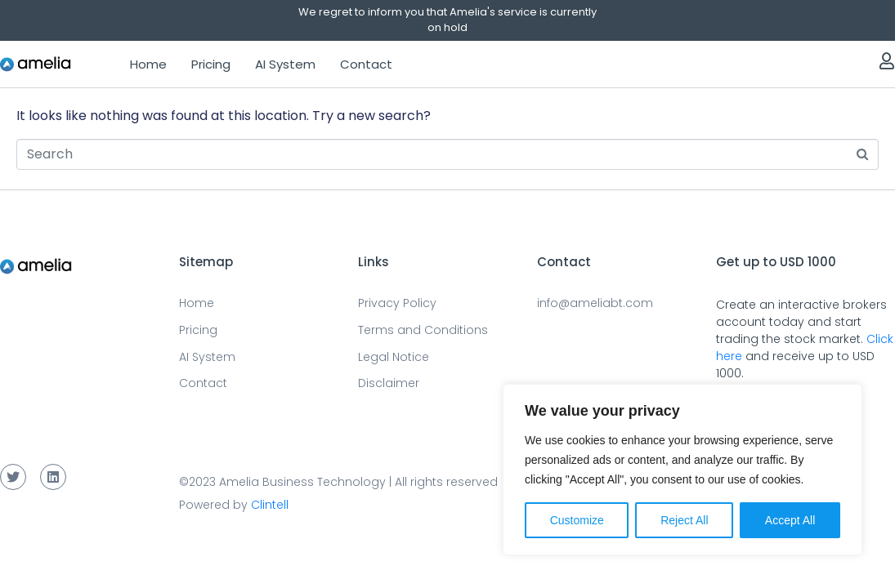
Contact (366, 64)
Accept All (790, 520)
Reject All (684, 520)
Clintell (270, 505)
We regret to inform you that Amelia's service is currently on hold (447, 20)
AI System (285, 64)
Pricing (211, 64)
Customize (577, 520)
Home (148, 64)
